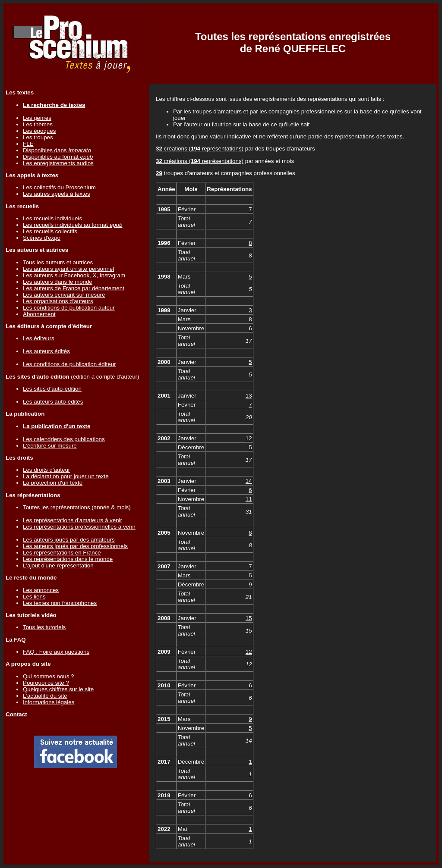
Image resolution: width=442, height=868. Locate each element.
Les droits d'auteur (46, 470)
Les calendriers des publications (64, 439)
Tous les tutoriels (44, 627)
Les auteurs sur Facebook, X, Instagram (74, 275)
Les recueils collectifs (50, 231)
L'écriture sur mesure (50, 446)
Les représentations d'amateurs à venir (73, 520)
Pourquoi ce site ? (46, 683)
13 (249, 396)
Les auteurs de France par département (74, 288)
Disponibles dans (57, 150)
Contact (16, 714)
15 (249, 618)
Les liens (34, 597)
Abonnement (39, 314)
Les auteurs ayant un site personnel (68, 269)
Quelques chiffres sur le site (58, 689)
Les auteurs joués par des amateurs (69, 540)
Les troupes (38, 137)
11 (249, 499)
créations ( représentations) (200, 149)
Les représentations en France (62, 553)
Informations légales (49, 702)
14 (249, 481)
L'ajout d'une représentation (58, 566)
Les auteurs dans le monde (58, 282)
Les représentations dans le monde (68, 559)
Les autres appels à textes (57, 194)
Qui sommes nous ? (49, 676)
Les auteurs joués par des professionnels (75, 546)
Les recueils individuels (52, 218)
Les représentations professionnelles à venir (79, 527)
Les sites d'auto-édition (52, 389)
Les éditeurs (39, 338)
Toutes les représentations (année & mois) (77, 507)
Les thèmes (38, 124)
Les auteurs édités (46, 351)
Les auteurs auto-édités (53, 402)
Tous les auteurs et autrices (58, 262)
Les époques (39, 131)
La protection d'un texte (53, 483)
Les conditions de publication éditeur (69, 364)
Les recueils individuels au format (73, 225)
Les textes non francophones (60, 603)
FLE (28, 144)
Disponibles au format (58, 157)
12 (249, 438)
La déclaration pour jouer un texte (66, 476)
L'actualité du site (45, 696)
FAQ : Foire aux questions (56, 652)
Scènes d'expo (42, 238)
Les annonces (41, 590)
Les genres (37, 118)
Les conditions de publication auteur (69, 308)
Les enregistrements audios (58, 163)
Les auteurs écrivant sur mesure (64, 295)
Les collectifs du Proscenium (59, 187)
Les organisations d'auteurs (58, 301)
